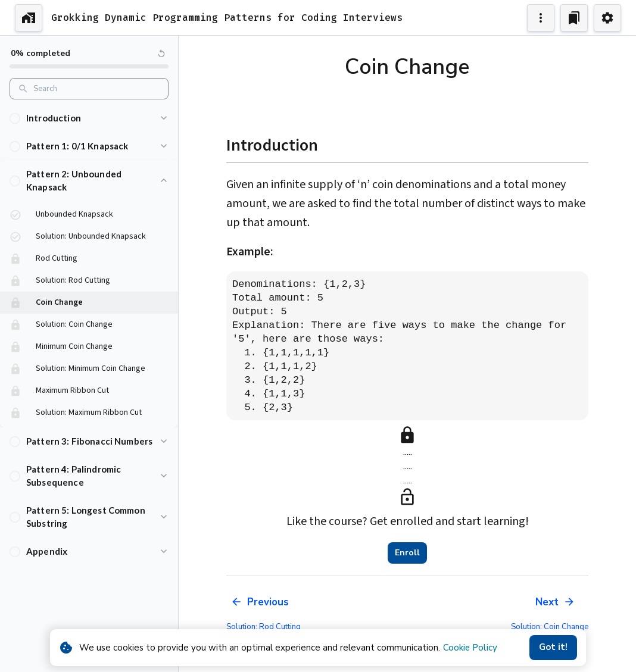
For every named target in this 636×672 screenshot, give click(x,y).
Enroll (407, 553)
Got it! (553, 648)
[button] (89, 118)
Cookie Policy (470, 648)
